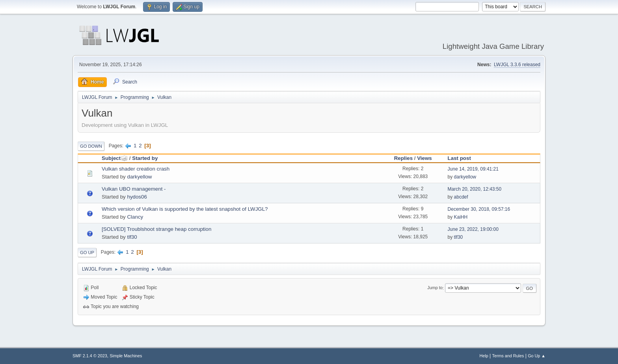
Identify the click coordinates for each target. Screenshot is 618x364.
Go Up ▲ (537, 356)
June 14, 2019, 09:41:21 (473, 169)
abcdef (461, 197)
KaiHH (461, 217)
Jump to (435, 288)
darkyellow (139, 177)
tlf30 (132, 237)
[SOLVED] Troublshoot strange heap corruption (156, 229)
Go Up (87, 253)
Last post (459, 158)
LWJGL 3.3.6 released (517, 65)
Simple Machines (126, 356)
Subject (115, 158)
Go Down (91, 146)
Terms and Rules (508, 356)
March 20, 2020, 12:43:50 (475, 189)
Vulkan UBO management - (134, 189)
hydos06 (137, 197)
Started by (145, 158)
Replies (403, 158)
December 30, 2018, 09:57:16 (479, 209)
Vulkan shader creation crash (136, 169)
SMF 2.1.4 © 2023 (90, 356)
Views (424, 158)
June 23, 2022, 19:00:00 (473, 229)
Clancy (135, 217)
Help (484, 356)
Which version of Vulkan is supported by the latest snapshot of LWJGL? (185, 209)
